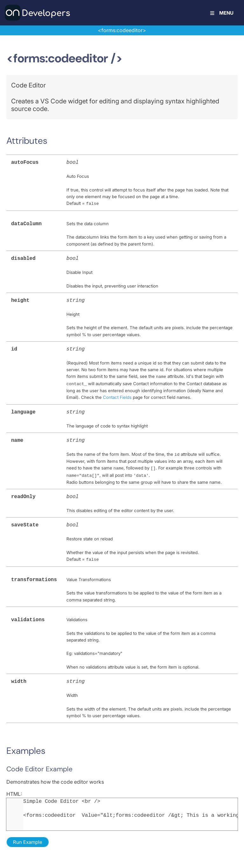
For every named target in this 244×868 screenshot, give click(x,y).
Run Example (28, 834)
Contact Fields (117, 394)
